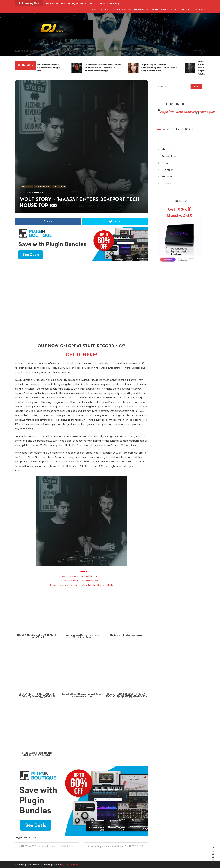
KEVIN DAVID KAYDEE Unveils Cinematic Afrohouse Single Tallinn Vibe (46, 68)
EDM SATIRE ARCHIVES (67, 51)
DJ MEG (44, 192)
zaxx (95, 3)
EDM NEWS (26, 186)
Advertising (168, 177)
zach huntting (111, 3)
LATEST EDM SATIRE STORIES (31, 51)
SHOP (95, 10)
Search (199, 51)
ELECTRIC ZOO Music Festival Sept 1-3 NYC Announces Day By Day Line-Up (51, 846)
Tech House (59, 186)
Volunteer (167, 170)
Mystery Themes (70, 864)
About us (167, 149)
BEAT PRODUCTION (121, 10)
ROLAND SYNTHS (159, 10)
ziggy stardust (79, 3)
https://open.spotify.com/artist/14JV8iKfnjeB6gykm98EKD (81, 585)
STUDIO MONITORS (180, 10)
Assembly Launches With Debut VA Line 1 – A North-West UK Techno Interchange (105, 68)
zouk (51, 3)
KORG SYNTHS (141, 10)
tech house (30, 837)
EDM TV (116, 51)
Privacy (166, 163)
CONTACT (167, 51)
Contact (167, 183)
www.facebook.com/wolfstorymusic (81, 576)
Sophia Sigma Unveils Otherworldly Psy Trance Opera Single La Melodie (162, 68)
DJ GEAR (105, 10)
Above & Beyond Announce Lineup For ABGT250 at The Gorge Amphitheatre (118, 846)
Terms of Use (169, 156)
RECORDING (199, 10)
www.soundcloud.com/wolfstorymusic (82, 580)
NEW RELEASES (42, 186)
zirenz (62, 3)
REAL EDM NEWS (96, 51)
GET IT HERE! (82, 355)
